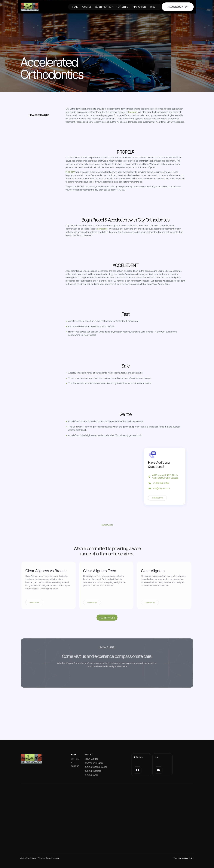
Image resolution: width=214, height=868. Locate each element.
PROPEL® (70, 178)
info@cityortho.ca (162, 487)
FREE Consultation (178, 7)
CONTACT (75, 766)
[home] (30, 7)
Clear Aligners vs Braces (96, 767)
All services (107, 624)
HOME (75, 7)
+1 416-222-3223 (161, 482)
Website (177, 858)
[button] (105, 7)
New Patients (140, 7)
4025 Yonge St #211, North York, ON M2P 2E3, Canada (165, 477)
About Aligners (91, 759)
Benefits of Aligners (94, 763)
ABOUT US (87, 7)
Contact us (158, 495)
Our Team (75, 759)
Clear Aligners (91, 775)
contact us (102, 235)
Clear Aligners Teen (93, 771)
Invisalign (133, 118)
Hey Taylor (189, 858)
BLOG (153, 7)
